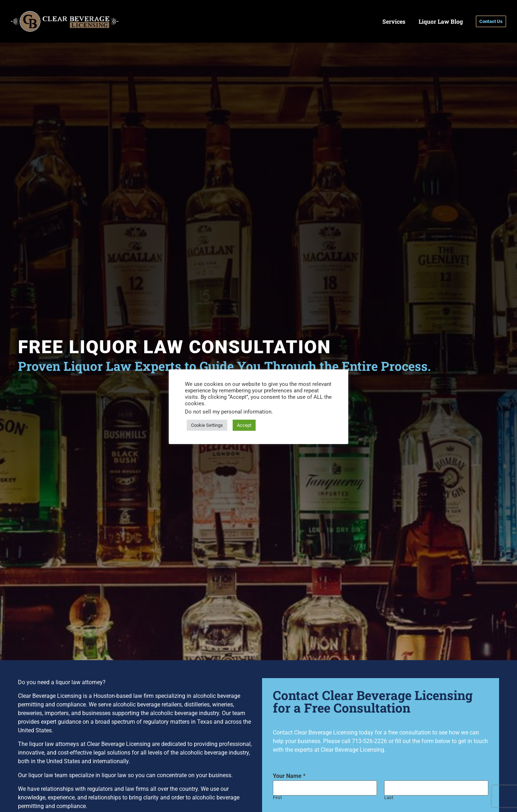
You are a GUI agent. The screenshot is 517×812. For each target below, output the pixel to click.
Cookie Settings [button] (207, 425)
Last (389, 798)
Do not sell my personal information (228, 412)
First (277, 798)
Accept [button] (244, 425)
